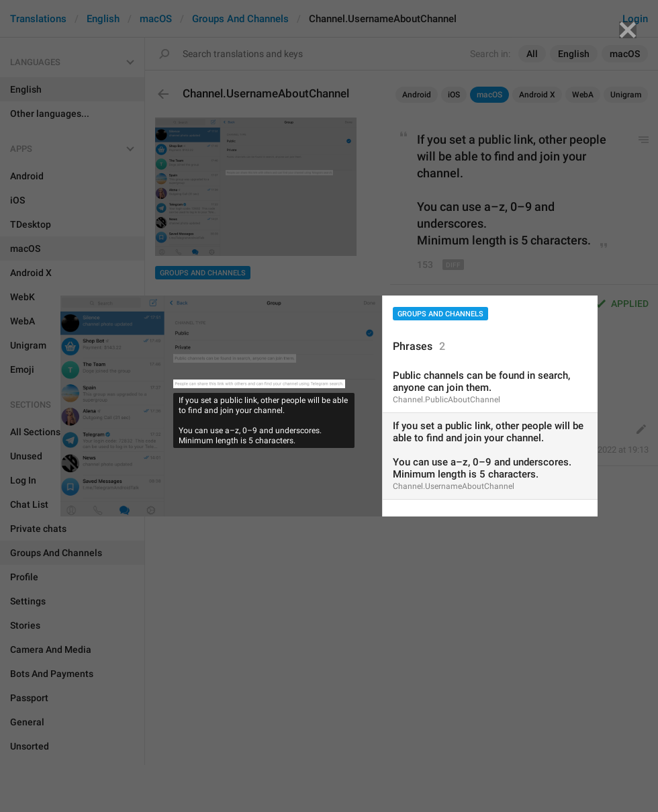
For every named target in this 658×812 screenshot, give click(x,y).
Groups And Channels (440, 314)
